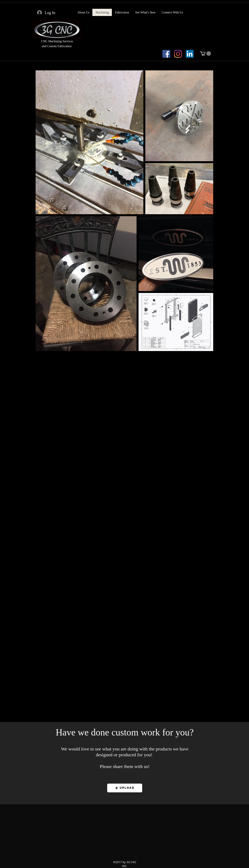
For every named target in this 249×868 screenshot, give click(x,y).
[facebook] (166, 54)
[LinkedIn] (190, 54)
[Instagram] (178, 54)
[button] (205, 54)
